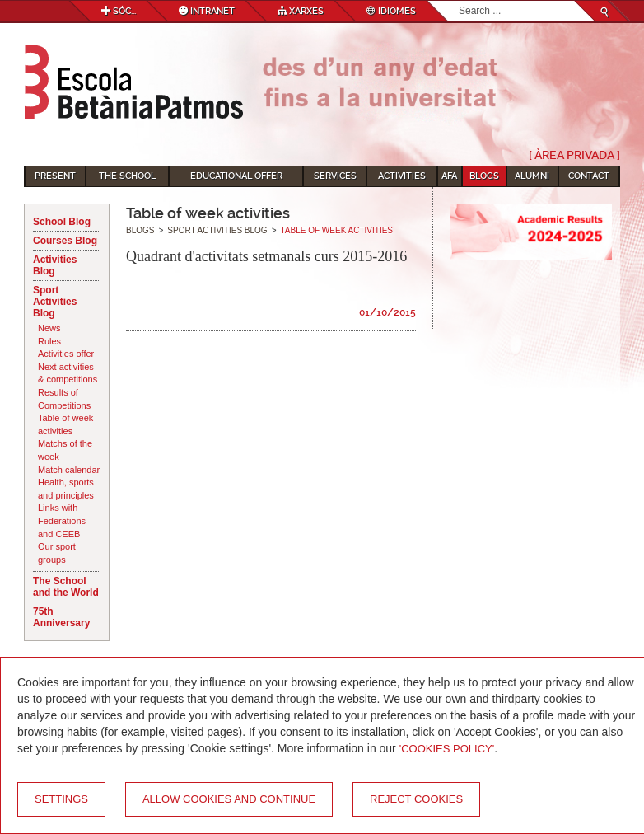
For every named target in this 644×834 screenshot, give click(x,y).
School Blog (62, 222)
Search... (459, 1)
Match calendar (69, 470)
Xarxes (301, 11)
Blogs (484, 176)
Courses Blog (65, 241)
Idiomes (391, 11)
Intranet (207, 11)
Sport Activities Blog (55, 302)
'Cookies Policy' (447, 749)
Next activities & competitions (68, 373)
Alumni (532, 176)
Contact (589, 176)
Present (55, 176)
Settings (61, 799)
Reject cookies (416, 799)
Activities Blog (55, 265)
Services (335, 176)
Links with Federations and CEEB (62, 520)
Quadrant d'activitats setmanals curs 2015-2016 (266, 256)
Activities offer (66, 354)
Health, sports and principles (66, 489)
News (49, 328)
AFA (449, 176)
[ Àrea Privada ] (574, 155)
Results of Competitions (64, 399)
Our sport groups (57, 553)
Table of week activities (65, 424)
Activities (402, 176)
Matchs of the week (65, 450)
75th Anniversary (61, 617)
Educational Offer (236, 176)
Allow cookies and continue (229, 799)
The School (127, 176)
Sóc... (119, 11)
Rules (49, 341)
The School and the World (66, 587)
